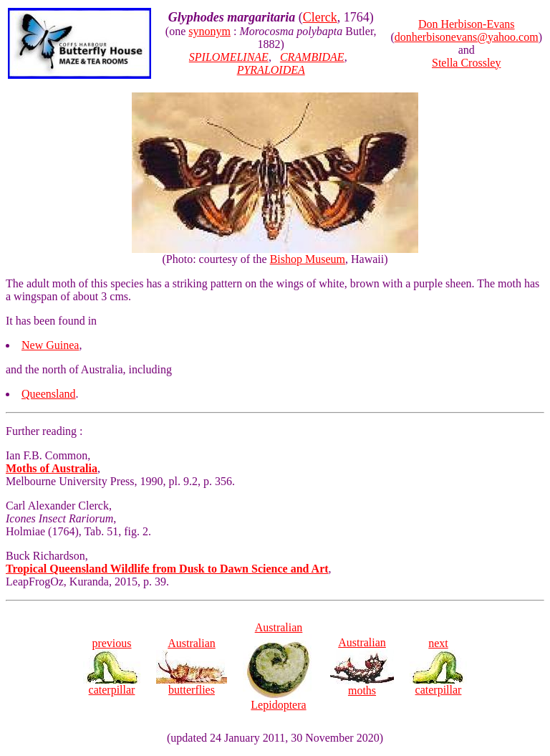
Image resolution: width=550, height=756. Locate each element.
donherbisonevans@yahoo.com (467, 37)
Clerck (320, 17)
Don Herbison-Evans (467, 24)
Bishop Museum (308, 259)
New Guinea (50, 345)
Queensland (49, 394)
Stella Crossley (466, 63)
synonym (209, 31)
